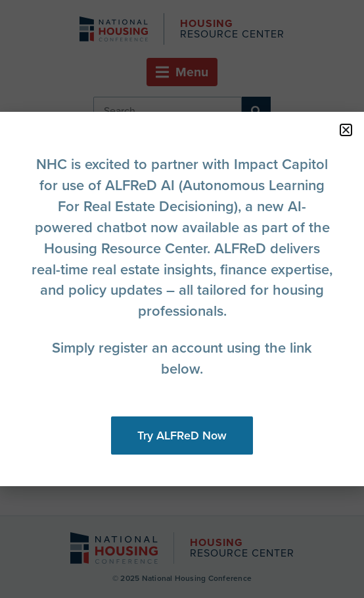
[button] (346, 130)
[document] (182, 299)
